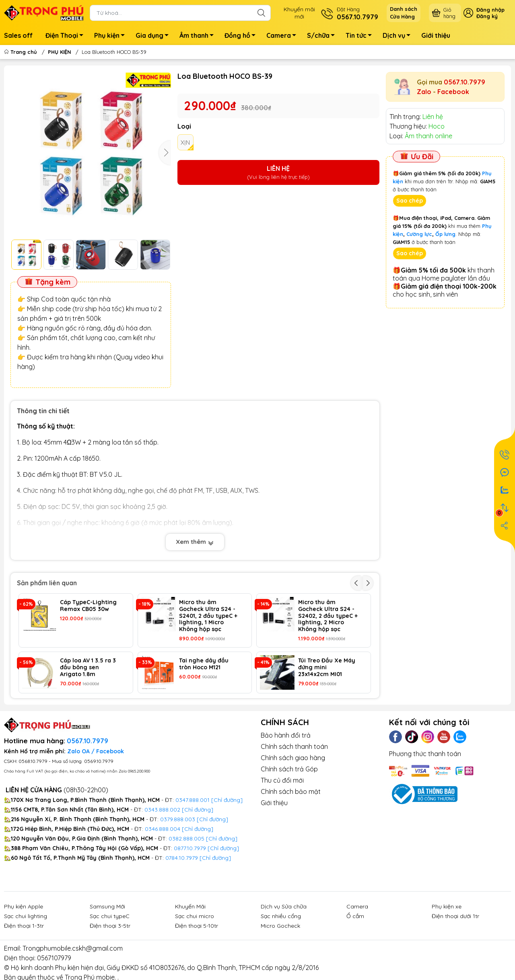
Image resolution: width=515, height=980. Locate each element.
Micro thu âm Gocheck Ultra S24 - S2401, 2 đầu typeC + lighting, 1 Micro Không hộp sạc (208, 616)
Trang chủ (21, 52)
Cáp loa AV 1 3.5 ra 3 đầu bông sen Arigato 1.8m (88, 667)
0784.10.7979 (182, 858)
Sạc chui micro (195, 916)
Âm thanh (199, 37)
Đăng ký (487, 16)
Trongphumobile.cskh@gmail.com (73, 948)
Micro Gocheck (280, 926)
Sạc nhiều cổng (281, 916)
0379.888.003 (178, 819)
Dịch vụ (399, 37)
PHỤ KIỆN (59, 52)
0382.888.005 (186, 839)
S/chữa (323, 37)
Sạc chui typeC (110, 916)
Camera (283, 37)
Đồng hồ (242, 37)
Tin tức (361, 37)
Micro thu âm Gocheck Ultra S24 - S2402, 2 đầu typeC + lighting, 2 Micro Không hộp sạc (328, 616)
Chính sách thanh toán (294, 746)
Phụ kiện (112, 37)
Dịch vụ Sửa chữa (284, 906)
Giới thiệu (436, 35)
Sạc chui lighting (26, 916)
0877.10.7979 (190, 848)
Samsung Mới (107, 906)
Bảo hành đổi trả (286, 735)
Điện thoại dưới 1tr (455, 916)
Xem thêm (195, 542)
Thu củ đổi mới (282, 780)
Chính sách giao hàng (293, 758)
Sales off (18, 35)
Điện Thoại (67, 37)
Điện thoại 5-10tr (197, 926)
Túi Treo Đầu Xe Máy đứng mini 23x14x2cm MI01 (327, 667)
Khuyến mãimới (299, 13)
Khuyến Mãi (190, 906)
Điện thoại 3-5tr (110, 926)
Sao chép (410, 201)
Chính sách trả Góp (289, 769)
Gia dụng (154, 37)
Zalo (424, 92)
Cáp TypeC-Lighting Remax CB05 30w (88, 606)
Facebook (453, 92)
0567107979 (54, 958)
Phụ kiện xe (447, 906)
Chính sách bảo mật (291, 791)
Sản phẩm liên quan (47, 583)
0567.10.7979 (465, 82)
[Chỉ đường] (223, 848)
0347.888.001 (193, 800)
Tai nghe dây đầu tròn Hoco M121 (204, 664)
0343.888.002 (162, 810)
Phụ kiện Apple (24, 906)
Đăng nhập (490, 10)
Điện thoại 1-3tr (24, 926)
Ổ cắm (355, 916)
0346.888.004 (163, 829)
